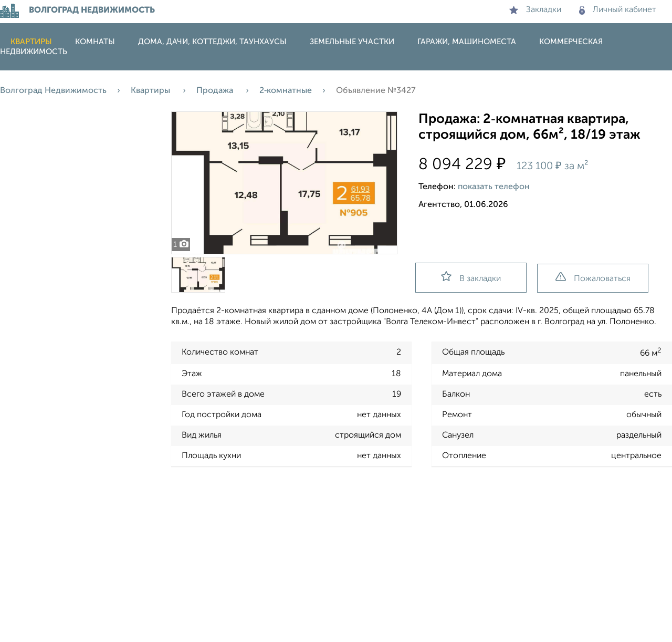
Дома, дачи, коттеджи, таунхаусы (212, 42)
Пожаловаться (593, 278)
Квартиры (31, 42)
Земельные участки (352, 42)
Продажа (216, 91)
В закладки (471, 277)
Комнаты (95, 42)
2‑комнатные (286, 91)
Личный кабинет (618, 10)
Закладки (535, 10)
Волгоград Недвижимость (53, 91)
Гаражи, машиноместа (467, 42)
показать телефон (494, 187)
